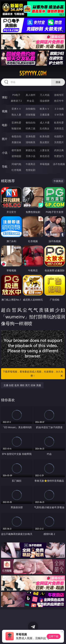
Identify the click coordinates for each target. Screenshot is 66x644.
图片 (5, 139)
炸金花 (31, 101)
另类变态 (59, 128)
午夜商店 (31, 164)
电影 (5, 125)
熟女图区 (45, 142)
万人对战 (45, 95)
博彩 (5, 97)
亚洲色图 (31, 136)
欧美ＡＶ (45, 109)
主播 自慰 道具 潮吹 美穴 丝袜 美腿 (22, 385)
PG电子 (16, 95)
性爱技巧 (59, 156)
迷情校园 (16, 156)
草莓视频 (45, 164)
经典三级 (31, 128)
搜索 (58, 82)
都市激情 (16, 150)
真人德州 (31, 95)
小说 (5, 153)
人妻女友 (45, 150)
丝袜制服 (31, 115)
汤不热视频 (59, 164)
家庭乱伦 (31, 150)
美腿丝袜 (16, 142)
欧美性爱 (59, 123)
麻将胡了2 (16, 101)
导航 (5, 167)
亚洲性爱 (16, 123)
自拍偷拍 (31, 109)
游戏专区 (59, 95)
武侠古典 (59, 150)
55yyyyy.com (33, 73)
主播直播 (45, 115)
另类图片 (59, 142)
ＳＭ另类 (59, 115)
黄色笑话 (45, 156)
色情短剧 (31, 170)
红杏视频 (16, 170)
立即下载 (54, 636)
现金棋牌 (45, 101)
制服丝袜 (16, 128)
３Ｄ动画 (59, 109)
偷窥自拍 (16, 136)
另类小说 (31, 156)
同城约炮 (16, 164)
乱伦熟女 (45, 128)
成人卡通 (45, 123)
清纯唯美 (31, 142)
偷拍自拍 (31, 123)
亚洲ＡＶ (16, 109)
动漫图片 (59, 136)
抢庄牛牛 (59, 101)
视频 (5, 111)
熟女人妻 (16, 115)
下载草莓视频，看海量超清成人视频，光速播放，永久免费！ (33, 374)
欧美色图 (45, 136)
